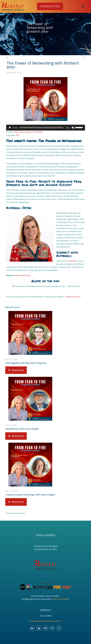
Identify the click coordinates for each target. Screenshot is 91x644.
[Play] (10, 128)
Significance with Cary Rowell (22, 429)
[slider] (41, 128)
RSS (18, 135)
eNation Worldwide (60, 599)
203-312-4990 (46, 616)
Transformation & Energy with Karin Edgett (30, 495)
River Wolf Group (23, 275)
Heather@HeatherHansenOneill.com (46, 621)
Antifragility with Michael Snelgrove (26, 363)
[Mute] (73, 128)
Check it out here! (73, 297)
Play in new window (23, 132)
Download (38, 132)
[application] (46, 128)
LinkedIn (72, 261)
